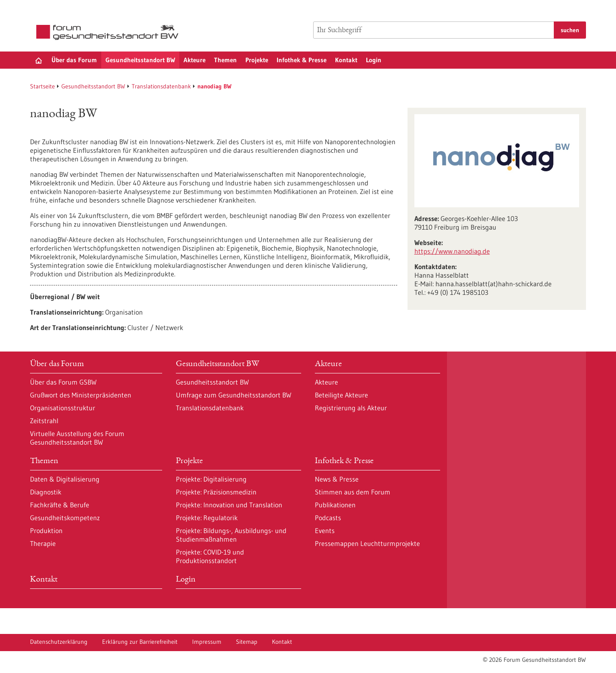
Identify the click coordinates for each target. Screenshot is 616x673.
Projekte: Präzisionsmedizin (216, 492)
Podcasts (328, 518)
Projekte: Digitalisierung (211, 479)
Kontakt (346, 60)
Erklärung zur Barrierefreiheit (140, 642)
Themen (225, 60)
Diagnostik (46, 492)
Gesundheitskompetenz (65, 518)
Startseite (42, 86)
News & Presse (337, 479)
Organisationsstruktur (63, 408)
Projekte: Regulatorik (207, 518)
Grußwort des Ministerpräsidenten (81, 395)
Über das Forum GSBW (63, 382)
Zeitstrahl (44, 421)
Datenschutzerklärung (59, 642)
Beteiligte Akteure (341, 395)
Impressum (207, 642)
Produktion (46, 531)
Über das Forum (74, 60)
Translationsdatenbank (161, 86)
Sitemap (247, 642)
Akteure (195, 60)
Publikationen (335, 505)
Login (374, 60)
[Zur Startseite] (109, 32)
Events (325, 531)
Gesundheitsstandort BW (140, 60)
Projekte (257, 60)
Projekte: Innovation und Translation (229, 505)
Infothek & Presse (302, 60)
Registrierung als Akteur (351, 408)
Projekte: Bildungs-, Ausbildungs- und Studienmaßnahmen (231, 535)
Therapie (43, 543)
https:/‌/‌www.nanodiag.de (452, 251)
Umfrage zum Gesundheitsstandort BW (234, 395)
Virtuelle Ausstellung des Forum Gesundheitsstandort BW (77, 438)
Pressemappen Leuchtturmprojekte (367, 543)
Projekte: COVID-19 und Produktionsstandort (210, 556)
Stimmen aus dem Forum (353, 492)
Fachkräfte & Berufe (60, 505)
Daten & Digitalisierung (65, 479)
